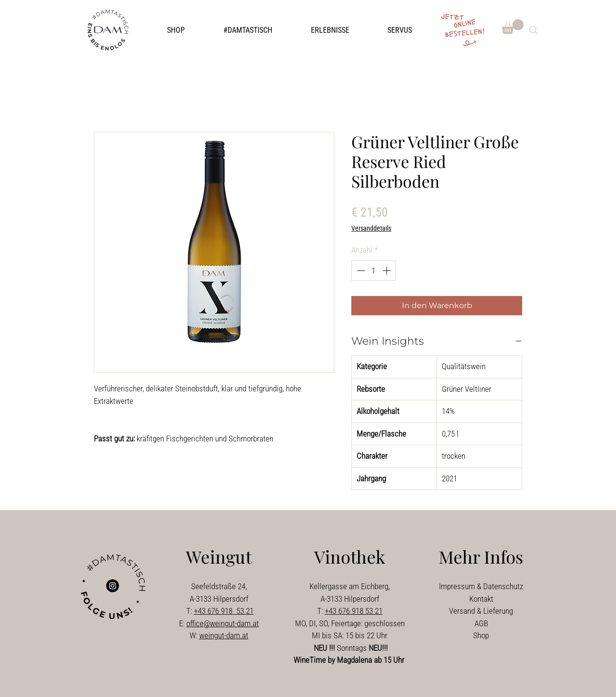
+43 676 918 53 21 (224, 611)
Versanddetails (371, 228)
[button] (248, 30)
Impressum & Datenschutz (481, 586)
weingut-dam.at (224, 635)
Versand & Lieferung (481, 611)
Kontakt (481, 599)
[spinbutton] (374, 271)
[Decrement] (360, 271)
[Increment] (387, 271)
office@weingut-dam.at (223, 623)
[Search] (534, 30)
